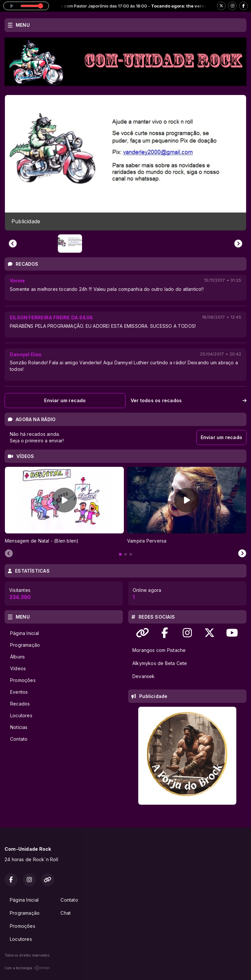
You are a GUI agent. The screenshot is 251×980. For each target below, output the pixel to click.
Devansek (144, 676)
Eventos (19, 692)
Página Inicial (25, 633)
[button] (70, 244)
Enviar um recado (65, 400)
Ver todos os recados (189, 400)
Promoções (23, 680)
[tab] (120, 554)
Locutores (21, 715)
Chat (66, 913)
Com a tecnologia (27, 968)
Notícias (19, 727)
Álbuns (17, 657)
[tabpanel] (64, 506)
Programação (25, 645)
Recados (20, 704)
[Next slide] (238, 244)
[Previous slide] (13, 244)
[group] (125, 163)
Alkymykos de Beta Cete (160, 663)
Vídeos (18, 668)
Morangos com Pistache (159, 650)
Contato (19, 739)
